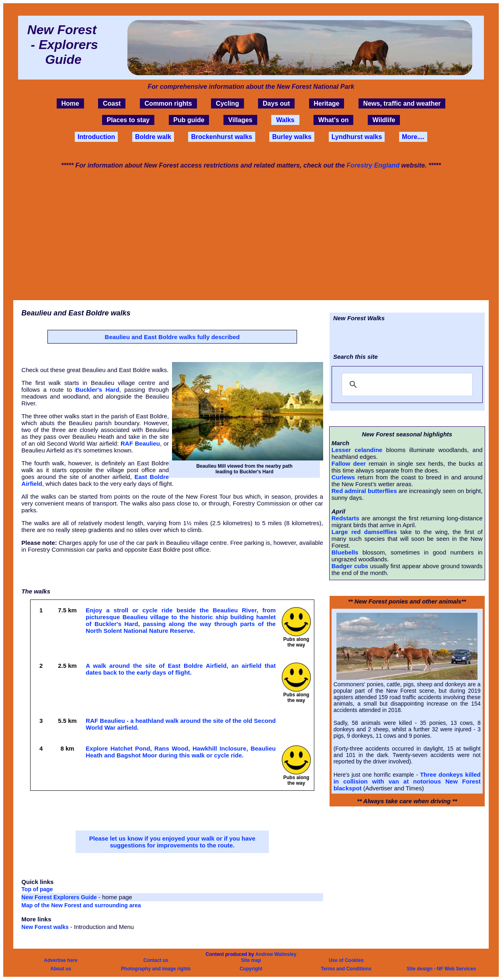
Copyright (251, 969)
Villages (240, 120)
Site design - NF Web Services (441, 969)
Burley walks (292, 137)
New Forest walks (46, 927)
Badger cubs (350, 566)
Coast (112, 103)
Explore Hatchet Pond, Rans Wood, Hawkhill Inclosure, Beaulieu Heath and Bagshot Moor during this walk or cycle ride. (181, 752)
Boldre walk (153, 137)
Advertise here (60, 960)
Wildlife (384, 120)
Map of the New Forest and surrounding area (81, 905)
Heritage (326, 103)
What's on (334, 120)
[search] (406, 385)
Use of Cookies (346, 960)
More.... (413, 137)
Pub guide (189, 120)
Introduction (96, 137)
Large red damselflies (364, 532)
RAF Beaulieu (140, 443)
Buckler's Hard (97, 390)
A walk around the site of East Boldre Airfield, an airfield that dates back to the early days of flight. (181, 669)
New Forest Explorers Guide (60, 897)
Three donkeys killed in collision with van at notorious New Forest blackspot (407, 781)
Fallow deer (349, 463)
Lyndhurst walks (357, 137)
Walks (285, 120)
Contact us (156, 960)
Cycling (227, 103)
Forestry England (373, 165)
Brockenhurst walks (221, 137)
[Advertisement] (251, 234)
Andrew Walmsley (276, 954)
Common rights (168, 103)
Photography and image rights (156, 969)
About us (61, 969)
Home (70, 103)
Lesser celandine (357, 450)
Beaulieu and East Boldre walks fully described (172, 337)
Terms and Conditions (346, 969)
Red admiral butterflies (364, 491)
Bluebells (345, 552)
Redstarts (345, 518)
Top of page (37, 889)
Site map (251, 960)
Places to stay (128, 120)
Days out (277, 103)
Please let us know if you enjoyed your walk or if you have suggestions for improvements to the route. (172, 842)
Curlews (343, 477)
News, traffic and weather (402, 103)
